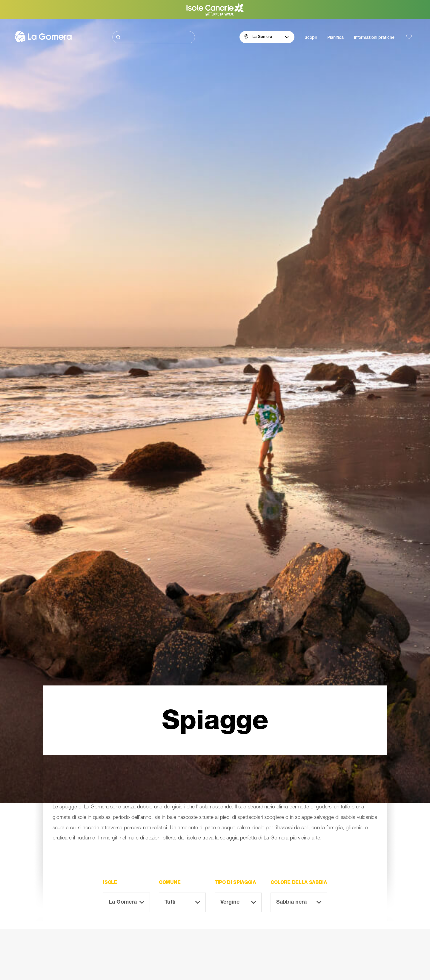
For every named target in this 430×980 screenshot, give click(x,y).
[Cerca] (154, 37)
